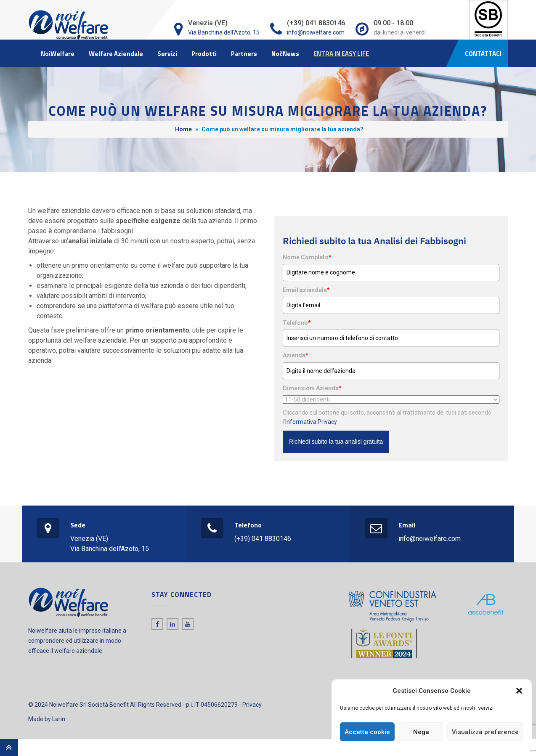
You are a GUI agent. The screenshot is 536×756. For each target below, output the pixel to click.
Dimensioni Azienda (312, 388)
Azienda (296, 355)
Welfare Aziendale (116, 54)
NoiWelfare (58, 54)
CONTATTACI (483, 54)
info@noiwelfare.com (316, 32)
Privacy (252, 705)
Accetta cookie (367, 732)
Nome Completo (307, 257)
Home (183, 129)
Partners (244, 54)
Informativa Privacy (311, 422)
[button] (519, 691)
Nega (421, 732)
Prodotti (204, 54)
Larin (59, 719)
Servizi (167, 54)
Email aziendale (306, 290)
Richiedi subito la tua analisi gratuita (336, 442)
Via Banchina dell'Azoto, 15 (224, 32)
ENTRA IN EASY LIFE (341, 54)
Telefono (297, 323)
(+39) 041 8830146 (263, 539)
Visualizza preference (485, 732)
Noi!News (285, 54)
